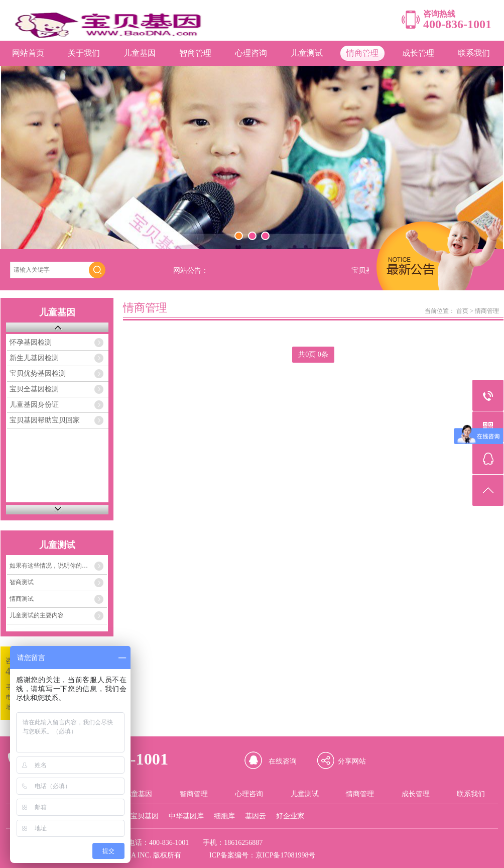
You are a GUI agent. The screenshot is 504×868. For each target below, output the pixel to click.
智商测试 (22, 582)
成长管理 (418, 53)
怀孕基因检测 (31, 342)
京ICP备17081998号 (286, 855)
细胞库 (224, 816)
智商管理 (195, 53)
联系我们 (474, 53)
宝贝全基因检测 (34, 389)
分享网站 (352, 761)
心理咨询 (251, 53)
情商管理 (362, 53)
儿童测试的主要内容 (37, 615)
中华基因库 (186, 816)
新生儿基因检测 (34, 358)
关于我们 (84, 53)
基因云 (256, 816)
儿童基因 (140, 53)
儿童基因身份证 (34, 405)
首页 (462, 311)
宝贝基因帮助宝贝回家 (45, 420)
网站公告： (191, 270)
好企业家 (290, 816)
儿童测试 (307, 53)
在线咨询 (283, 761)
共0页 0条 (313, 354)
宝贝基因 (145, 816)
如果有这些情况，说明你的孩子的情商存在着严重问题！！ (58, 566)
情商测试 (22, 599)
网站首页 (28, 53)
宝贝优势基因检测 (38, 373)
